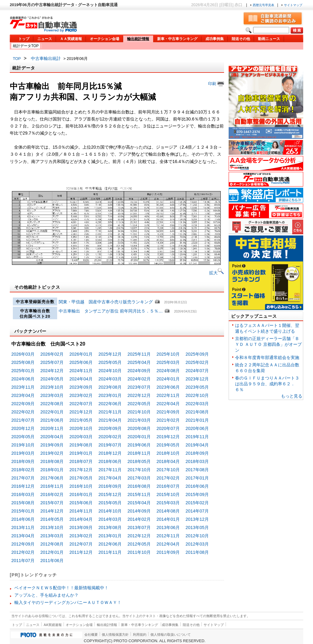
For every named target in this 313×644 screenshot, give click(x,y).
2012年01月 (52, 552)
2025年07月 (52, 362)
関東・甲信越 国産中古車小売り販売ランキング (106, 302)
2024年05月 (52, 379)
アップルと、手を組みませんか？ (46, 595)
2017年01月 (197, 478)
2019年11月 (197, 437)
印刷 (216, 84)
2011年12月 (81, 552)
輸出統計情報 (138, 39)
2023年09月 (81, 387)
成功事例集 (215, 39)
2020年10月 (81, 428)
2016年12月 (23, 486)
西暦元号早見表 (263, 5)
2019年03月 (23, 453)
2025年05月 (110, 362)
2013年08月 (110, 527)
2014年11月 (81, 511)
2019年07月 (110, 445)
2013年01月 (110, 536)
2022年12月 (139, 395)
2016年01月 (81, 494)
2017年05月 (81, 478)
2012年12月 (139, 536)
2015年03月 (168, 503)
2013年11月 (23, 527)
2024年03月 (110, 379)
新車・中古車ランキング (177, 39)
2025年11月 (139, 354)
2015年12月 (110, 494)
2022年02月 (23, 412)
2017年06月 (52, 478)
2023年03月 (52, 395)
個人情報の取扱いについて (171, 635)
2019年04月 (197, 445)
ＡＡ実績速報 (71, 39)
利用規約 (140, 635)
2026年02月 (52, 354)
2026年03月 (23, 354)
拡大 (217, 273)
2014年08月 (168, 511)
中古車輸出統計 (46, 58)
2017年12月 (81, 470)
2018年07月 (81, 461)
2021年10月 (139, 412)
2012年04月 (168, 544)
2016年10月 (81, 486)
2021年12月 (81, 412)
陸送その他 (241, 39)
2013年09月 (81, 527)
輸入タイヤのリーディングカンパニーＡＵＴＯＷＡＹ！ (68, 602)
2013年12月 (197, 519)
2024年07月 (197, 371)
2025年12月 (110, 354)
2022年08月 (52, 404)
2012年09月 (23, 544)
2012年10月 (197, 536)
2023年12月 (197, 379)
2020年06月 (197, 428)
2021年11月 (110, 412)
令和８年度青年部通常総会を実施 (267, 357)
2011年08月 (197, 552)
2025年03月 (168, 362)
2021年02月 (168, 420)
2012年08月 (52, 544)
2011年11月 (110, 552)
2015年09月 (197, 494)
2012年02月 (23, 552)
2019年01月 (81, 453)
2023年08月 (110, 387)
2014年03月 (110, 519)
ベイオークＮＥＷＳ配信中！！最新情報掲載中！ (61, 588)
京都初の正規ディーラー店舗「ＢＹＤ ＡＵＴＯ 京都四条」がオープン (268, 344)
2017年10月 (139, 470)
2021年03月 (139, 420)
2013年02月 (81, 536)
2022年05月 (139, 404)
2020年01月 (139, 437)
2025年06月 (81, 362)
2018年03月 (197, 461)
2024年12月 (52, 371)
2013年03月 (52, 536)
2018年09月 (197, 453)
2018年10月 (168, 453)
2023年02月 (81, 395)
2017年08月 (197, 470)
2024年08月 (168, 371)
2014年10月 (110, 511)
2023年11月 (23, 387)
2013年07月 (139, 527)
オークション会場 (105, 39)
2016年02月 (52, 494)
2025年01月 (23, 371)
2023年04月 (23, 395)
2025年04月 (139, 362)
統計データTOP (26, 46)
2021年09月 (168, 412)
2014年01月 (168, 519)
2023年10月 (52, 387)
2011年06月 (52, 561)
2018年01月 (52, 470)
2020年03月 (81, 437)
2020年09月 (110, 428)
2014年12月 (52, 511)
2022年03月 (197, 404)
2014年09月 (139, 511)
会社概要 (91, 635)
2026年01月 (81, 354)
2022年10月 (197, 395)
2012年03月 (197, 544)
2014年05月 (52, 519)
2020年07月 (168, 428)
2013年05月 (197, 527)
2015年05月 (110, 503)
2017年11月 (110, 470)
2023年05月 (197, 387)
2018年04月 (168, 461)
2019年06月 (139, 445)
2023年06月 (168, 387)
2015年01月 (23, 511)
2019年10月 (23, 445)
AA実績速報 (53, 625)
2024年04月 (81, 379)
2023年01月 (110, 395)
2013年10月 (52, 527)
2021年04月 (110, 420)
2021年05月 (81, 420)
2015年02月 (197, 503)
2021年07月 (23, 420)
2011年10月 (139, 552)
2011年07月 (23, 561)
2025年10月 (168, 354)
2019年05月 (168, 445)
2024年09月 (139, 371)
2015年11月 (139, 494)
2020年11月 (52, 428)
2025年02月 (197, 362)
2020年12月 (23, 428)
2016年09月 (110, 486)
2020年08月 (139, 428)
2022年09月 (23, 404)
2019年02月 (52, 453)
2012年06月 (110, 544)
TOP (17, 59)
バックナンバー (30, 331)
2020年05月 (23, 437)
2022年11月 (168, 395)
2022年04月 (168, 404)
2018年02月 (23, 470)
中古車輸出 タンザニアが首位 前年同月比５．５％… (111, 311)
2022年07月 (81, 404)
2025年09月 (197, 354)
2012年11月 (168, 536)
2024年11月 (81, 371)
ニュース (45, 39)
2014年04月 (81, 519)
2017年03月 (139, 478)
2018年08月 (52, 461)
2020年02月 (110, 437)
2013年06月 (168, 527)
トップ (24, 39)
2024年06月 (23, 379)
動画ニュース (269, 39)
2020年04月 (52, 437)
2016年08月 (139, 486)
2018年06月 (110, 461)
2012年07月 (81, 544)
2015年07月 (52, 503)
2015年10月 (168, 494)
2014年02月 (139, 519)
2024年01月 (168, 379)
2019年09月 (52, 445)
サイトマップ (292, 5)
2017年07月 (23, 478)
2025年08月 (23, 362)
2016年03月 (23, 494)
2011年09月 (168, 552)
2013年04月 (23, 536)
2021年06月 (52, 420)
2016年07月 (168, 486)
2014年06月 (23, 519)
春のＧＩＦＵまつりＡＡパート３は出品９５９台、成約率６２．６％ (267, 384)
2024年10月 (110, 371)
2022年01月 (52, 412)
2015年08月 (23, 503)
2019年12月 (168, 437)
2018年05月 (139, 461)
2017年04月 (110, 478)
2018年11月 (139, 453)
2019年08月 (81, 445)
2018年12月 (110, 453)
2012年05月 (139, 544)
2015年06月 (81, 503)
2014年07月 (197, 511)
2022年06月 (110, 404)
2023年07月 (139, 387)
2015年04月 (139, 503)
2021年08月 (197, 412)
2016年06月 (197, 486)
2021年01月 (197, 420)
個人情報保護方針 (115, 635)
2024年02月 (139, 379)
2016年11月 (52, 486)
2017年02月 (168, 478)
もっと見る (292, 396)
